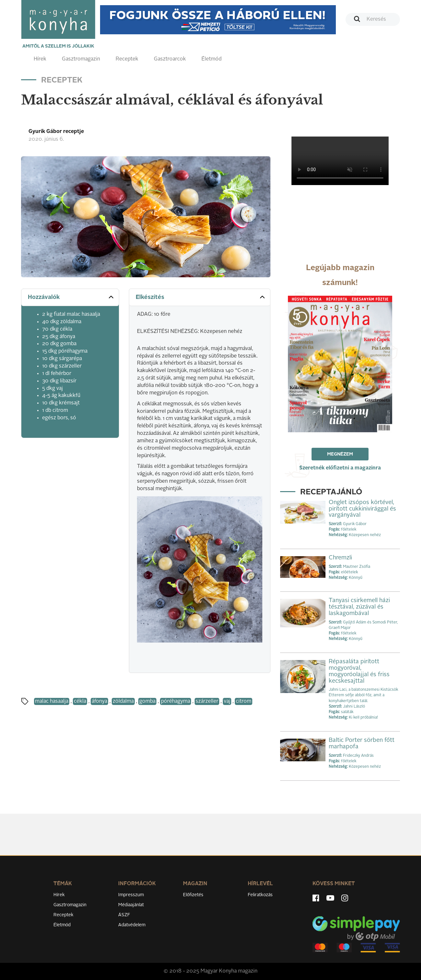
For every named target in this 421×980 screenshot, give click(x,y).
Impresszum (131, 895)
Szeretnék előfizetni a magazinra (340, 468)
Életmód (211, 59)
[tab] (70, 297)
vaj (227, 701)
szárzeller (207, 701)
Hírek (40, 59)
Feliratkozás (260, 895)
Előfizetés (193, 895)
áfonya (99, 701)
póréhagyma (176, 701)
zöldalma (123, 701)
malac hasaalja (52, 701)
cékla (80, 701)
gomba (147, 701)
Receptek (127, 59)
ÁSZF (124, 915)
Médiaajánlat (131, 905)
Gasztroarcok (170, 59)
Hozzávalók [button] (71, 297)
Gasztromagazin (81, 59)
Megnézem (340, 454)
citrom (244, 701)
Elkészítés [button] (201, 297)
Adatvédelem (132, 925)
